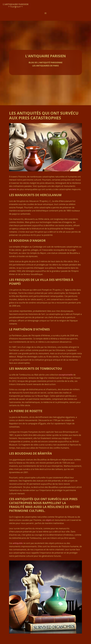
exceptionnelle (66, 375)
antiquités (18, 543)
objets (49, 520)
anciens (13, 189)
